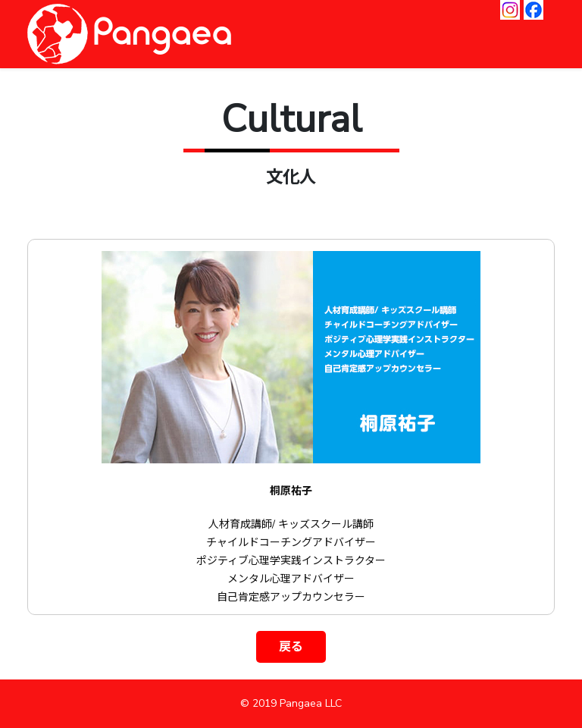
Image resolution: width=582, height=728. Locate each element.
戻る (291, 647)
